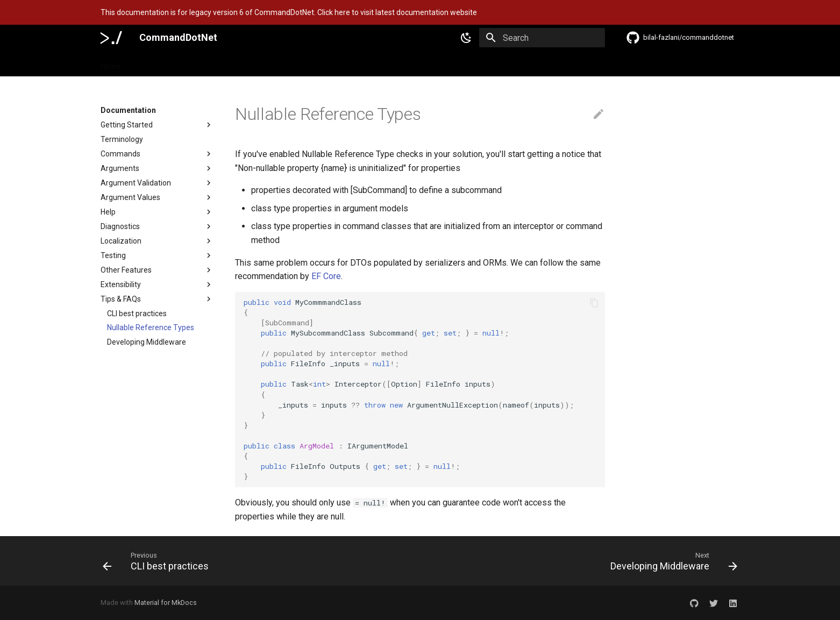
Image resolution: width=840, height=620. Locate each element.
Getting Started (157, 125)
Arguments (157, 168)
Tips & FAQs (157, 299)
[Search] (542, 38)
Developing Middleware (147, 342)
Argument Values (157, 197)
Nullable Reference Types (151, 327)
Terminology (122, 139)
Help (157, 212)
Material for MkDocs (166, 603)
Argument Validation (157, 183)
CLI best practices (137, 313)
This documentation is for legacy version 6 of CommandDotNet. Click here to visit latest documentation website (289, 12)
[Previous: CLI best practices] (159, 561)
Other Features (157, 270)
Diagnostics (157, 226)
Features (217, 63)
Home (111, 63)
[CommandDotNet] (111, 38)
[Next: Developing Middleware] (671, 561)
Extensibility (157, 284)
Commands (157, 154)
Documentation (161, 63)
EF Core (326, 276)
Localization (157, 241)
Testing (157, 255)
